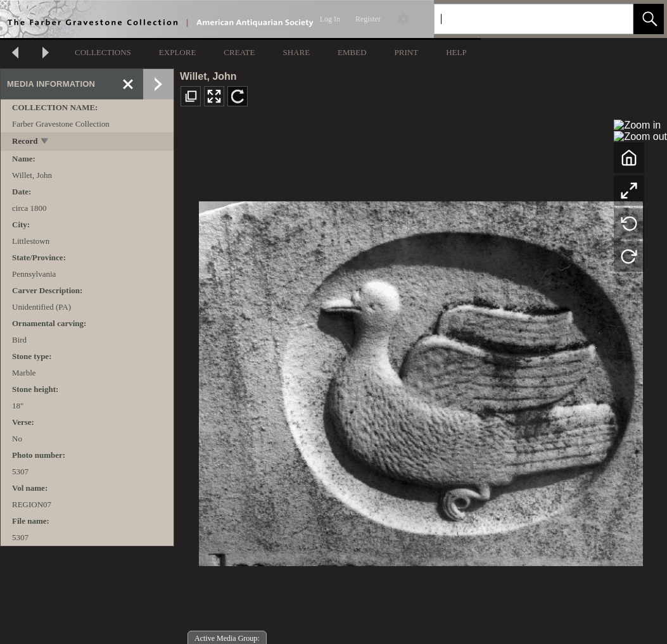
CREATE (239, 52)
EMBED (352, 52)
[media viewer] (421, 380)
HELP (456, 52)
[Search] (519, 19)
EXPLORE (178, 52)
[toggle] (45, 142)
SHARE (296, 52)
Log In (330, 19)
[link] (613, 19)
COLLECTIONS (103, 52)
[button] (649, 19)
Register (368, 19)
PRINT (407, 52)
